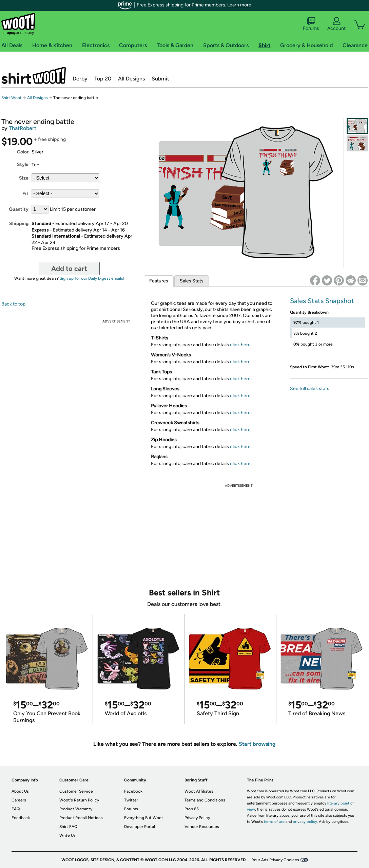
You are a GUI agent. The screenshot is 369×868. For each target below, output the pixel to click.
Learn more (239, 5)
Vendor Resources (202, 827)
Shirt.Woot (34, 75)
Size (24, 178)
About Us (20, 791)
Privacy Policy (197, 818)
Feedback (21, 818)
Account (336, 24)
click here (240, 345)
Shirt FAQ (68, 827)
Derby (80, 79)
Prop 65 (192, 809)
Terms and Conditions (205, 800)
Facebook (133, 791)
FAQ (16, 809)
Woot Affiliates (199, 791)
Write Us (67, 835)
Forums (311, 24)
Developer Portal (140, 827)
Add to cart (69, 269)
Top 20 (103, 79)
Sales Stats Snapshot (322, 301)
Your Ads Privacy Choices (276, 860)
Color (23, 152)
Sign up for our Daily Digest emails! (92, 278)
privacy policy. (305, 822)
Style (23, 164)
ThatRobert (23, 128)
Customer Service (76, 791)
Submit (160, 79)
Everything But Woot (144, 818)
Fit (25, 194)
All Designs (131, 79)
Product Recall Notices (81, 818)
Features (159, 281)
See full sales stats (310, 389)
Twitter (131, 800)
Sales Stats (192, 281)
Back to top (13, 304)
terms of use (274, 822)
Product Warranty (76, 809)
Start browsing (257, 744)
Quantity (19, 209)
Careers (19, 800)
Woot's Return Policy (79, 800)
